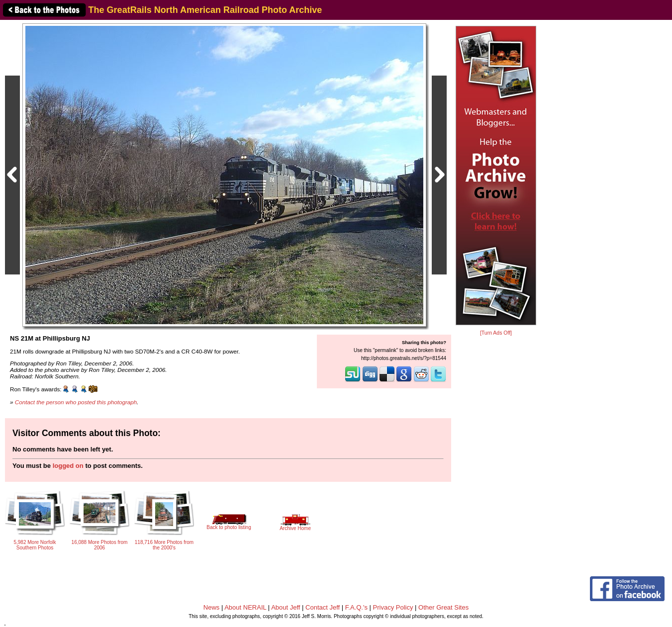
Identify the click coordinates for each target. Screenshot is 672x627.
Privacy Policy (393, 607)
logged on (68, 466)
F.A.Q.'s (356, 607)
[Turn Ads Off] (496, 333)
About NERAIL (245, 607)
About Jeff (286, 607)
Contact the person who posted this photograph (76, 402)
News (212, 607)
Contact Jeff (323, 607)
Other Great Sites (443, 607)
